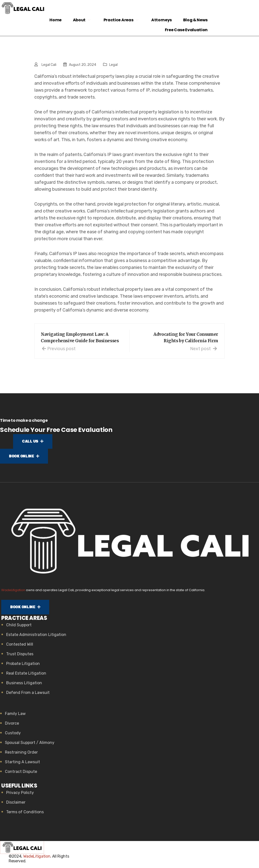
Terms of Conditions (25, 814)
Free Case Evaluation (186, 30)
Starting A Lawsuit (22, 764)
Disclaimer (16, 804)
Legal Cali (49, 65)
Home (53, 20)
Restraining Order (21, 754)
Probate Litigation (23, 665)
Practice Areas (120, 20)
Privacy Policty (20, 794)
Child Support (19, 627)
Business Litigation (24, 685)
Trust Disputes (20, 656)
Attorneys (160, 20)
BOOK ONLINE (25, 457)
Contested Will (20, 646)
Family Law (15, 715)
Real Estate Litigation (26, 675)
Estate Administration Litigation (36, 636)
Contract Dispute (21, 773)
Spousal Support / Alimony (30, 744)
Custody (13, 735)
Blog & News (195, 20)
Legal (113, 65)
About (81, 20)
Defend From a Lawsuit (28, 694)
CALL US (33, 442)
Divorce (12, 725)
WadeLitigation (13, 591)
